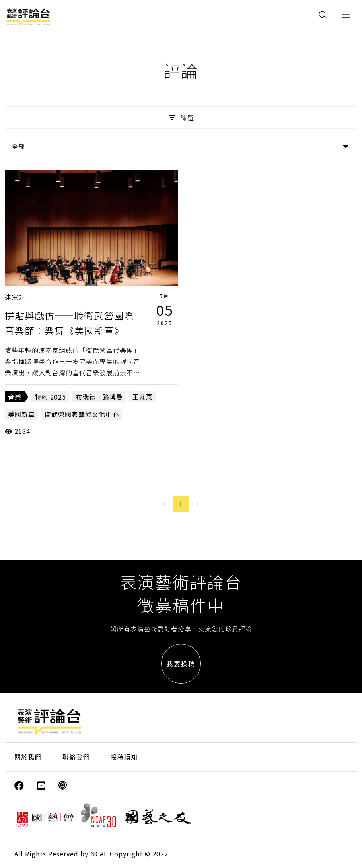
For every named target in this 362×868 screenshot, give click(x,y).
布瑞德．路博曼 (99, 397)
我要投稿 (181, 664)
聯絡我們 (76, 757)
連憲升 (16, 297)
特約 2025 (50, 397)
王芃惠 (143, 397)
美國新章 (21, 414)
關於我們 (28, 757)
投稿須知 (124, 757)
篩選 (181, 118)
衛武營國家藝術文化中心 (82, 414)
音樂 (15, 397)
